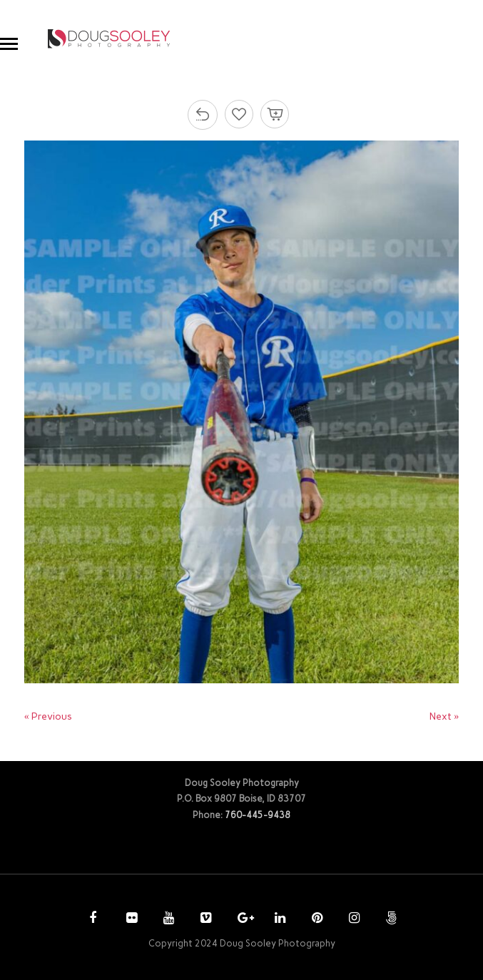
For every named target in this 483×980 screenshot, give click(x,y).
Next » (444, 716)
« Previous (48, 716)
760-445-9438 (258, 815)
